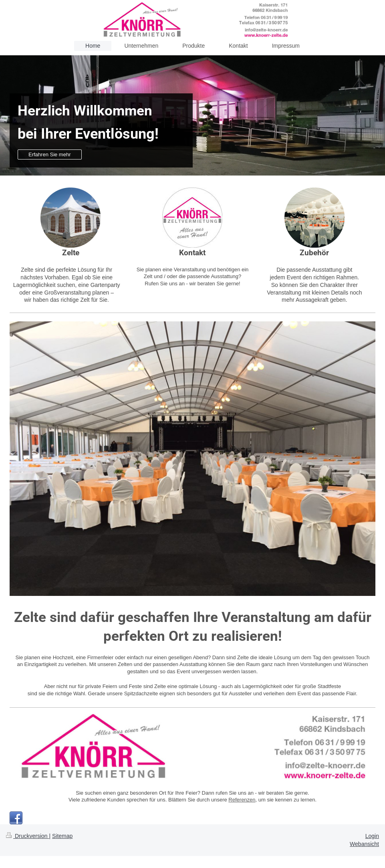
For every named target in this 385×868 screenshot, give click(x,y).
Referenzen (242, 800)
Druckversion (27, 836)
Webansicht (364, 844)
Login (372, 836)
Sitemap (62, 836)
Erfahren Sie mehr (50, 154)
